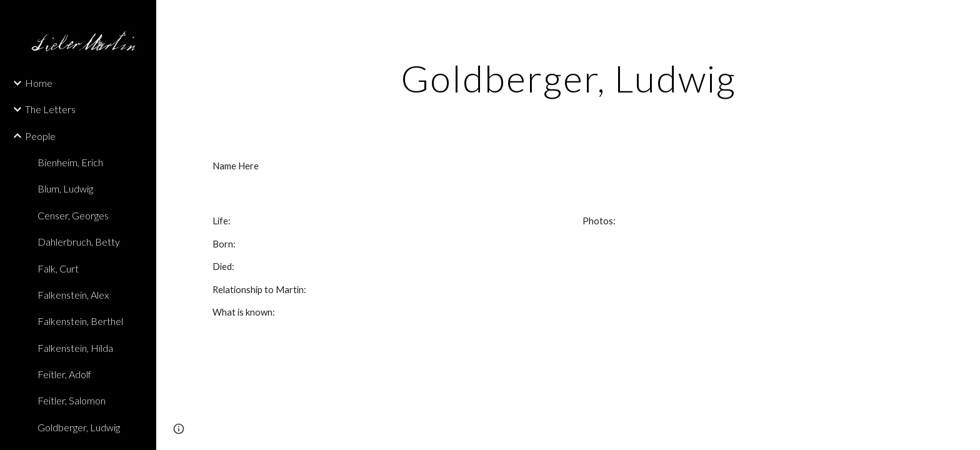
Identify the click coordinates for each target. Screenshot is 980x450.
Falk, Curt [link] (58, 268)
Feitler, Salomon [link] (72, 400)
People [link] (40, 136)
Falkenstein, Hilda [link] (75, 348)
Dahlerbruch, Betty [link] (79, 242)
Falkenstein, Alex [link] (73, 295)
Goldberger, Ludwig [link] (79, 427)
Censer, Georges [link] (73, 215)
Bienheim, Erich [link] (70, 162)
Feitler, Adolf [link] (64, 374)
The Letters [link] (50, 109)
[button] (965, 17)
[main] (568, 78)
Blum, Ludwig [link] (65, 188)
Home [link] (39, 83)
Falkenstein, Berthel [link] (80, 321)
